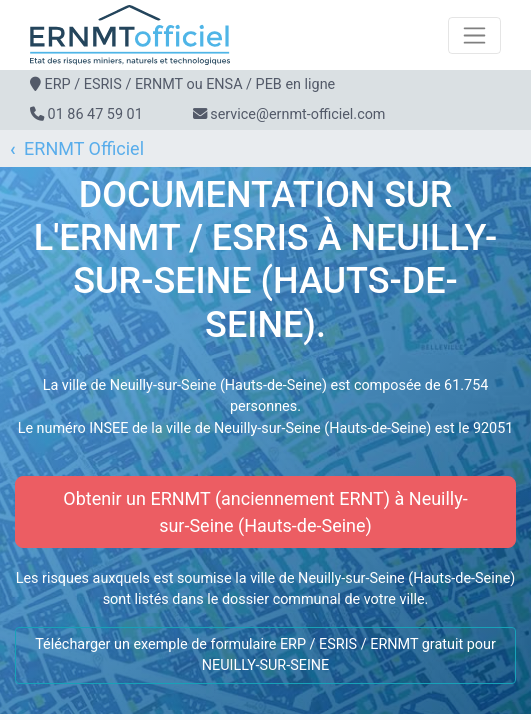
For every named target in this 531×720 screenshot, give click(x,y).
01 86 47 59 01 (95, 114)
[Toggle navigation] (474, 35)
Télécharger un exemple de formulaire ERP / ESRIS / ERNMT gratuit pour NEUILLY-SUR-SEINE (265, 655)
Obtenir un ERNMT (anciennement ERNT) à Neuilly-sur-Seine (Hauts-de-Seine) (265, 512)
